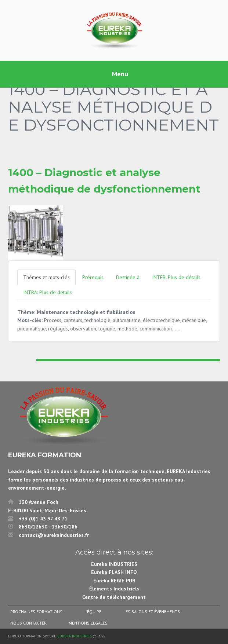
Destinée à (128, 277)
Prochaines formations (36, 612)
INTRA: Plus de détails (48, 292)
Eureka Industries (74, 636)
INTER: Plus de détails (176, 277)
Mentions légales (88, 623)
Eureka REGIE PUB (114, 581)
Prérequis (93, 277)
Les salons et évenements (152, 612)
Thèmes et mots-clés (46, 277)
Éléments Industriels (114, 589)
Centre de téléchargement (114, 597)
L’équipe (93, 612)
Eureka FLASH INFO (114, 572)
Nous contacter (28, 623)
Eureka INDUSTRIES (114, 564)
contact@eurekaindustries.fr (54, 535)
